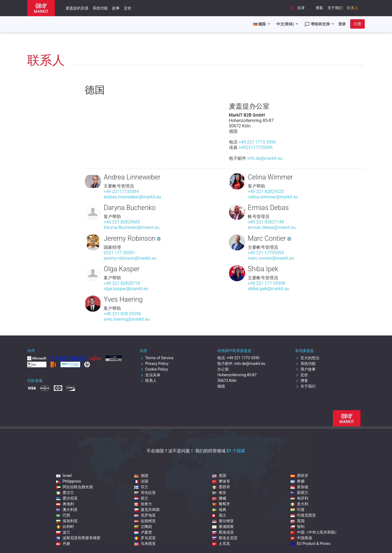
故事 (116, 8)
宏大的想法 (307, 358)
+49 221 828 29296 (122, 314)
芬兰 (141, 487)
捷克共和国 (147, 510)
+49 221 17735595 (266, 253)
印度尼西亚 (303, 515)
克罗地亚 (145, 515)
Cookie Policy (154, 369)
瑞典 (219, 510)
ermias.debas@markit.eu (272, 227)
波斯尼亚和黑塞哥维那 (78, 538)
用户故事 (305, 369)
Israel (64, 476)
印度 (298, 510)
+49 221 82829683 (122, 222)
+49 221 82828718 (122, 283)
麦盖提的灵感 (77, 8)
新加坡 (299, 487)
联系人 (353, 8)
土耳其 (221, 544)
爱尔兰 (65, 493)
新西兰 (299, 493)
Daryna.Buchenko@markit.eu (131, 227)
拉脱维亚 (145, 521)
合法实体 (150, 375)
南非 (219, 493)
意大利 (299, 504)
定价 (128, 8)
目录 (297, 8)
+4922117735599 (256, 147)
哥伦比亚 (145, 493)
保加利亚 (67, 521)
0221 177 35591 (119, 253)
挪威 (219, 498)
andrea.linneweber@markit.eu (132, 197)
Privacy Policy (154, 364)
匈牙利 (299, 498)
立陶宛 (143, 527)
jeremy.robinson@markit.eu (130, 258)
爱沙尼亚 (67, 498)
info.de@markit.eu (265, 158)
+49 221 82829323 (266, 191)
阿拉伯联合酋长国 (75, 487)
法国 (141, 481)
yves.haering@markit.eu (127, 319)
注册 (357, 24)
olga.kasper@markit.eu (126, 289)
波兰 (63, 532)
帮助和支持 (318, 24)
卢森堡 (143, 532)
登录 (342, 24)
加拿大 (143, 504)
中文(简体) (286, 24)
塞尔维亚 (223, 521)
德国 (141, 476)
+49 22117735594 (121, 191)
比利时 (65, 527)
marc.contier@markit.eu (271, 258)
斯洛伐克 (223, 532)
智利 (298, 527)
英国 (298, 521)
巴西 (63, 515)
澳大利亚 (67, 510)
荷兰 (141, 498)
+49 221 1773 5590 (257, 142)
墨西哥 (221, 487)
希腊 (298, 481)
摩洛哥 (221, 481)
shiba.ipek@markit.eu (269, 289)
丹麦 (63, 544)
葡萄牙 (221, 504)
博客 (319, 8)
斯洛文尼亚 (225, 538)
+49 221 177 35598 (266, 283)
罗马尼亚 (145, 538)
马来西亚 (145, 544)
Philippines (69, 481)
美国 (219, 476)
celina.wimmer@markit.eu (273, 197)
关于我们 (335, 8)
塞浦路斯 (223, 527)
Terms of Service (157, 358)
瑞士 (219, 515)
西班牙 (299, 476)
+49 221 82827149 (266, 222)
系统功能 (100, 8)
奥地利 (65, 504)
